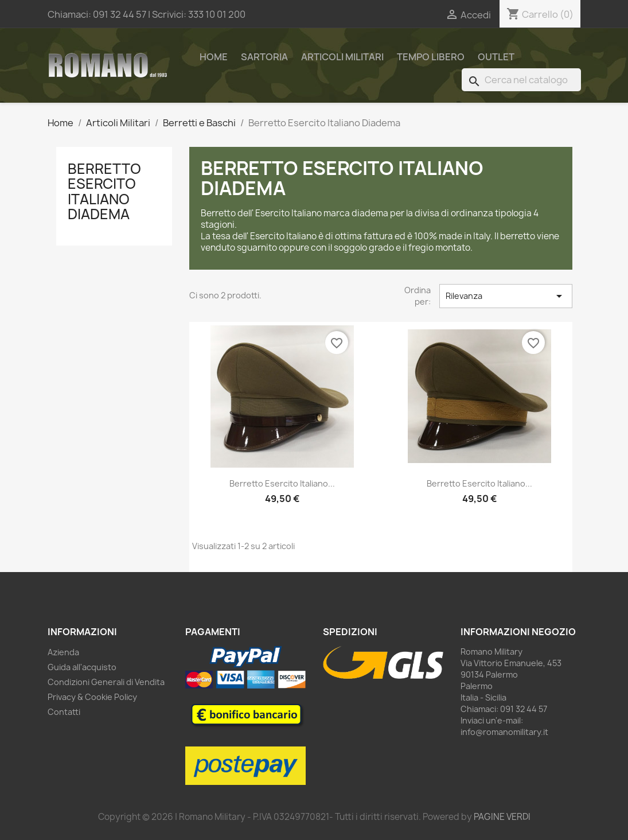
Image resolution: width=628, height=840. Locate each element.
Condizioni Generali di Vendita (106, 682)
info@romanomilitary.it (504, 732)
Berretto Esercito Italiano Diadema (104, 191)
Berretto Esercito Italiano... (282, 483)
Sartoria (264, 57)
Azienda (63, 652)
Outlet (496, 57)
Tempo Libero (431, 57)
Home (214, 57)
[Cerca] (521, 80)
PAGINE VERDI (502, 817)
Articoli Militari (342, 57)
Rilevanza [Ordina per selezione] (506, 296)
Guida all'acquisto (82, 667)
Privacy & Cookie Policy (92, 697)
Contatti (64, 712)
